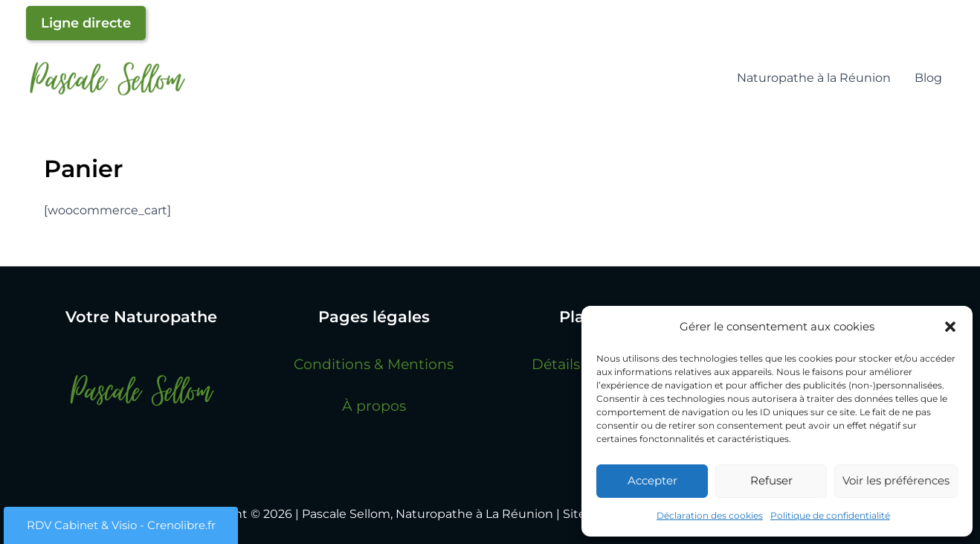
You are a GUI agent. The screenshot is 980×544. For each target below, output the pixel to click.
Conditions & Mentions (374, 364)
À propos (374, 406)
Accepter (652, 480)
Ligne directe (86, 23)
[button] (950, 327)
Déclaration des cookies (710, 515)
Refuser (771, 480)
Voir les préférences (896, 480)
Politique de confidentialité (830, 515)
